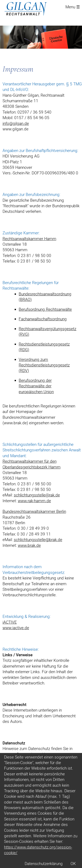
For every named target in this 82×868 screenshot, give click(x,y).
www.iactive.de (16, 628)
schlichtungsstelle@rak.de (37, 495)
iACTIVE (10, 622)
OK (73, 864)
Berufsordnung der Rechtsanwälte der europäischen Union (36, 386)
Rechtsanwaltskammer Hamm (29, 239)
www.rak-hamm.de (34, 501)
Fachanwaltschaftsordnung (43, 319)
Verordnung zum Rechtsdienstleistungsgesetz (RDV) (44, 365)
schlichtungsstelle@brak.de (38, 540)
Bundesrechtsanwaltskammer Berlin (34, 511)
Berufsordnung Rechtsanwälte (45, 309)
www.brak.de (29, 545)
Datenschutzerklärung (44, 864)
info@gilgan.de (16, 123)
